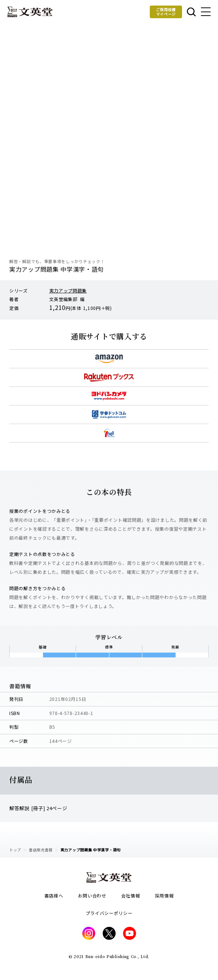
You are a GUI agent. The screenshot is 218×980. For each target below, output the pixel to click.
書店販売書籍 (41, 850)
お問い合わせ (92, 895)
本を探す (191, 12)
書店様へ (54, 895)
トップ (15, 850)
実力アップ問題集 (68, 290)
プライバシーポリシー (109, 913)
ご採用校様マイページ (166, 12)
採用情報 (164, 895)
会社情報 (131, 895)
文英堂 (30, 12)
